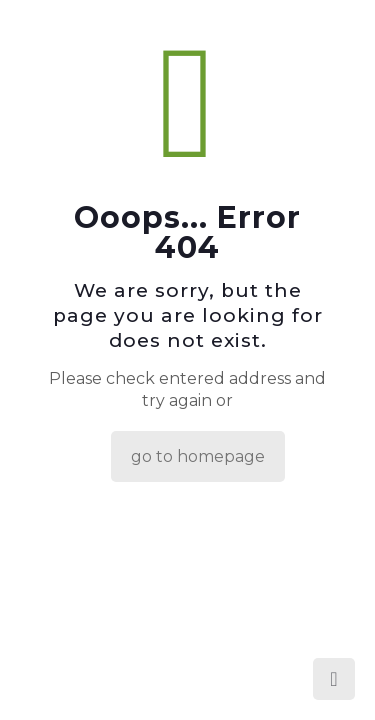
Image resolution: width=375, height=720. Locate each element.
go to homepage (198, 456)
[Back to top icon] (334, 679)
